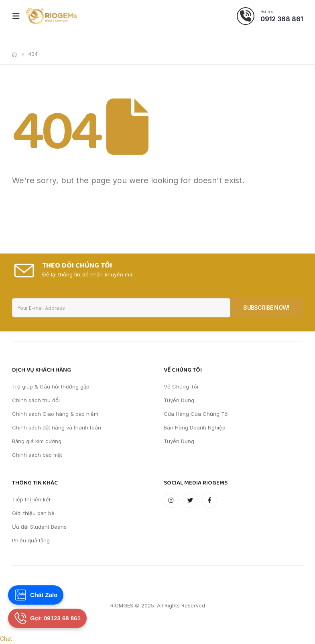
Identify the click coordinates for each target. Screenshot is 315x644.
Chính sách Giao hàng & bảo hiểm (55, 414)
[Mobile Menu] (18, 16)
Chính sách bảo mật (37, 455)
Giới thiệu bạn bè (33, 513)
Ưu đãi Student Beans (39, 527)
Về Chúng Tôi (181, 386)
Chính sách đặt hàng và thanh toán (57, 427)
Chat (6, 639)
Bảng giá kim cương (37, 441)
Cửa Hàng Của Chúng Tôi (196, 414)
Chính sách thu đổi (36, 400)
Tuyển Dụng (179, 400)
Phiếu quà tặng (31, 540)
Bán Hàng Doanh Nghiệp (195, 427)
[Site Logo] (51, 16)
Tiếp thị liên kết (31, 499)
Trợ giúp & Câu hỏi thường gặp (51, 386)
